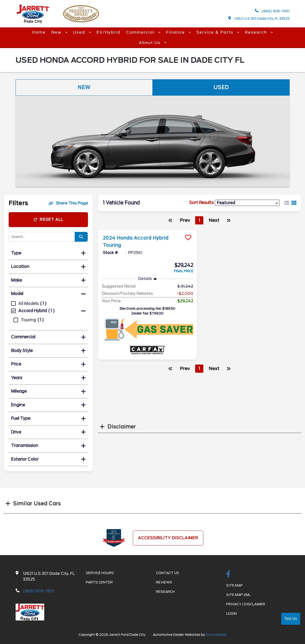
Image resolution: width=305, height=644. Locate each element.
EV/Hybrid (109, 32)
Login (231, 613)
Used (80, 32)
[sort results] (247, 203)
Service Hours (100, 573)
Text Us (291, 619)
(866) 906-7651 (272, 11)
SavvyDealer (216, 635)
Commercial (141, 32)
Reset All (48, 220)
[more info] (148, 230)
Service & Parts (216, 32)
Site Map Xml (238, 595)
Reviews (164, 582)
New (57, 32)
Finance (176, 32)
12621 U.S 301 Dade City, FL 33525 (259, 18)
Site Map (234, 585)
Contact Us (168, 573)
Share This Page (68, 203)
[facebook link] (228, 575)
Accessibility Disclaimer (168, 538)
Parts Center (99, 582)
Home (39, 32)
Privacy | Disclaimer (246, 604)
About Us (150, 43)
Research (257, 32)
